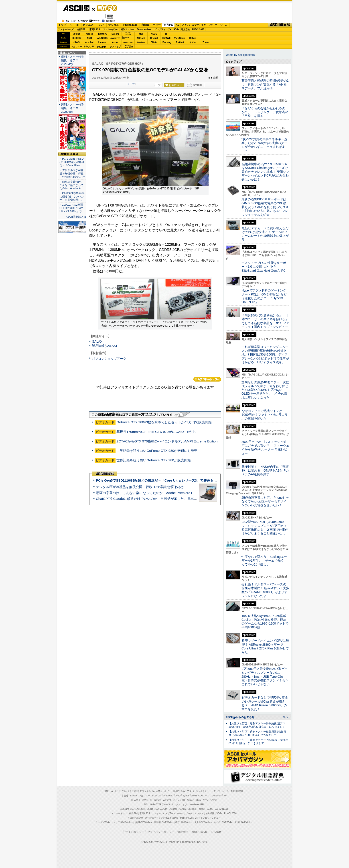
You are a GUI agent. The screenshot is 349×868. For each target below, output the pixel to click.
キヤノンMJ (89, 47)
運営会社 (183, 832)
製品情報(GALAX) (104, 346)
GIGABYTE (115, 38)
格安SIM (81, 29)
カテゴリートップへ (207, 379)
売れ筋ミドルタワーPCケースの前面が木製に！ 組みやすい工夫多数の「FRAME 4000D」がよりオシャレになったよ (265, 590)
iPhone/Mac (130, 25)
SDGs (176, 29)
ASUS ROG (102, 38)
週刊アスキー (128, 29)
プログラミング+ (163, 29)
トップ (62, 25)
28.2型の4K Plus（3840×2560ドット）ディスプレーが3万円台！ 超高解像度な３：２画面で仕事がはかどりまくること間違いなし (265, 528)
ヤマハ (193, 42)
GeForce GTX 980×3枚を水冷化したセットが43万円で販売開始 (164, 422)
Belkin (193, 38)
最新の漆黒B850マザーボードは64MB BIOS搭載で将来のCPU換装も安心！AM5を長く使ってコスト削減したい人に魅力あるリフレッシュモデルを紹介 (265, 207)
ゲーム (224, 25)
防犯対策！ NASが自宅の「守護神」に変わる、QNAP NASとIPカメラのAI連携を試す (265, 471)
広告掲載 (216, 832)
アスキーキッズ (66, 29)
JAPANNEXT (102, 47)
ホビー (157, 25)
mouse (89, 34)
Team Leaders (176, 813)
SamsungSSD (125, 38)
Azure (115, 42)
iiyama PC (168, 796)
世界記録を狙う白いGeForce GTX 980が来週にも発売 (157, 451)
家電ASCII (95, 29)
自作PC (106, 8)
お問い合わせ (199, 832)
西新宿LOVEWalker (164, 822)
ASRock (141, 38)
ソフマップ (115, 47)
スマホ (195, 25)
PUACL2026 (198, 29)
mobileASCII (187, 818)
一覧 (158, 85)
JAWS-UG (147, 800)
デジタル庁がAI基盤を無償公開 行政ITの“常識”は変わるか (140, 487)
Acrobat (89, 42)
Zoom (206, 42)
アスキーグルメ (111, 29)
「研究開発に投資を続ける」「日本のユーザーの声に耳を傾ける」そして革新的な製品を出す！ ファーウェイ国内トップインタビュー (265, 321)
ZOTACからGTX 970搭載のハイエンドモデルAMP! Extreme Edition (167, 441)
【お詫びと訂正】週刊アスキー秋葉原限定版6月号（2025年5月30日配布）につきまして (257, 733)
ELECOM (76, 38)
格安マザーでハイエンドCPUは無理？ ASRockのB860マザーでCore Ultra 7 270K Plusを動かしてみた (265, 646)
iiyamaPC (102, 34)
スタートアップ (209, 25)
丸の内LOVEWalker (224, 822)
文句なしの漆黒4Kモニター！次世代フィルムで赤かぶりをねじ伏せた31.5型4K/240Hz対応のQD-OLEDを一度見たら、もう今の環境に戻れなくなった (265, 390)
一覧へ (284, 717)
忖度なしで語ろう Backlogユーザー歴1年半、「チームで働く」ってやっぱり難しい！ (264, 561)
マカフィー (77, 47)
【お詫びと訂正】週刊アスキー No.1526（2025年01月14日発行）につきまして (258, 742)
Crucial (154, 38)
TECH (101, 25)
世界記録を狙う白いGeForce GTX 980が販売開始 (154, 460)
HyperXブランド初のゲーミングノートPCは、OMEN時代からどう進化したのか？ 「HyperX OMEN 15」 (264, 296)
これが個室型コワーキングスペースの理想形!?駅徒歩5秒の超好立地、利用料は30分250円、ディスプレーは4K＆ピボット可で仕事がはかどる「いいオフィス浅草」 (265, 355)
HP (167, 34)
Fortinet (180, 42)
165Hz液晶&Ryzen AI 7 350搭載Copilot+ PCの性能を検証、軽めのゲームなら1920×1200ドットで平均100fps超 (265, 622)
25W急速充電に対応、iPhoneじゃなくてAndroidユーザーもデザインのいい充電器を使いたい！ (265, 501)
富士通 (77, 34)
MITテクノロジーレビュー (208, 818)
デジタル (114, 25)
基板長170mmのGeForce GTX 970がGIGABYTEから (156, 432)
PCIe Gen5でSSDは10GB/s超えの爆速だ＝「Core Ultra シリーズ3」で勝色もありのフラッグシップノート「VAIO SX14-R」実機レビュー (200, 480)
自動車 (145, 25)
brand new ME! (196, 805)
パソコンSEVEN (128, 34)
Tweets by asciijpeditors (239, 55)
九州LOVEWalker (203, 822)
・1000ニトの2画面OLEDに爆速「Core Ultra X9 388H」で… (72, 208)
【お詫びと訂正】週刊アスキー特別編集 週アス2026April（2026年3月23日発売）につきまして (257, 725)
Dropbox (141, 42)
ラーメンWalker (103, 822)
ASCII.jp (76, 8)
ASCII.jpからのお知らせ (240, 717)
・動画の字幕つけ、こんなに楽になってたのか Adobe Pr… (72, 185)
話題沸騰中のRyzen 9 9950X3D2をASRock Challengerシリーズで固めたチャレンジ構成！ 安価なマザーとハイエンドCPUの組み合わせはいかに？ (265, 172)
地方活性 (185, 29)
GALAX (97, 342)
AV (178, 25)
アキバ (186, 25)
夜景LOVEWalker (184, 822)
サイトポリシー (135, 832)
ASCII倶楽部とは (76, 217)
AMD (89, 38)
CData (154, 42)
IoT (78, 25)
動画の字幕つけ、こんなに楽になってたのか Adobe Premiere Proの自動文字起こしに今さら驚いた (171, 493)
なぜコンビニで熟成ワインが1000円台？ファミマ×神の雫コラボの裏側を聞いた (265, 415)
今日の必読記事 (135, 818)
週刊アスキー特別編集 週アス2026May (73, 60)
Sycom (115, 34)
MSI (141, 34)
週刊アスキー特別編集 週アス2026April (73, 108)
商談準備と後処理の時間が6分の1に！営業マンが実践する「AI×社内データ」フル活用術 (265, 84)
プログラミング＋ (195, 813)
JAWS (76, 42)
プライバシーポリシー (161, 832)
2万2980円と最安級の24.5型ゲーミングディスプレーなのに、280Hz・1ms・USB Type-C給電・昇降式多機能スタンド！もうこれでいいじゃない (265, 676)
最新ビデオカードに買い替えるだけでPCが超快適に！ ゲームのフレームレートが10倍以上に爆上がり (265, 234)
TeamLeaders (144, 29)
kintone (102, 42)
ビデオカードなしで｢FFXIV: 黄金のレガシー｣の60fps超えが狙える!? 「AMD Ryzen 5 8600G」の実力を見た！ (265, 703)
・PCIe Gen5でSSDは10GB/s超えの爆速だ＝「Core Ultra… (72, 162)
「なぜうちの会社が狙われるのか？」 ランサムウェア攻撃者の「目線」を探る (265, 112)
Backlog (167, 42)
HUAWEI (167, 38)
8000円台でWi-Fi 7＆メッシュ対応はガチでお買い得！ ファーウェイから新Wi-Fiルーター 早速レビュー (265, 448)
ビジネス (88, 25)
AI (71, 25)
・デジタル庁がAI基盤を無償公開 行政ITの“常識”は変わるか (72, 174)
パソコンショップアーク (109, 359)
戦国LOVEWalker (244, 822)
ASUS (154, 34)
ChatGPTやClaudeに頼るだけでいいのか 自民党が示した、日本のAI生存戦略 (155, 499)
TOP (107, 791)
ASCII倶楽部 (280, 25)
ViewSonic (180, 38)
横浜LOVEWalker (143, 822)
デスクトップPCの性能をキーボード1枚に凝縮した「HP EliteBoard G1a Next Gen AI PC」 (265, 267)
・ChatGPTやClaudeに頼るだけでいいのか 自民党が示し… (72, 197)
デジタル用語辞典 (169, 818)
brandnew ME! (128, 47)
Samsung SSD (127, 809)
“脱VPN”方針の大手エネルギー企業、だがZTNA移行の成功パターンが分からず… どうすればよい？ (264, 145)
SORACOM (161, 809)
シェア (131, 84)
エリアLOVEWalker (123, 822)
